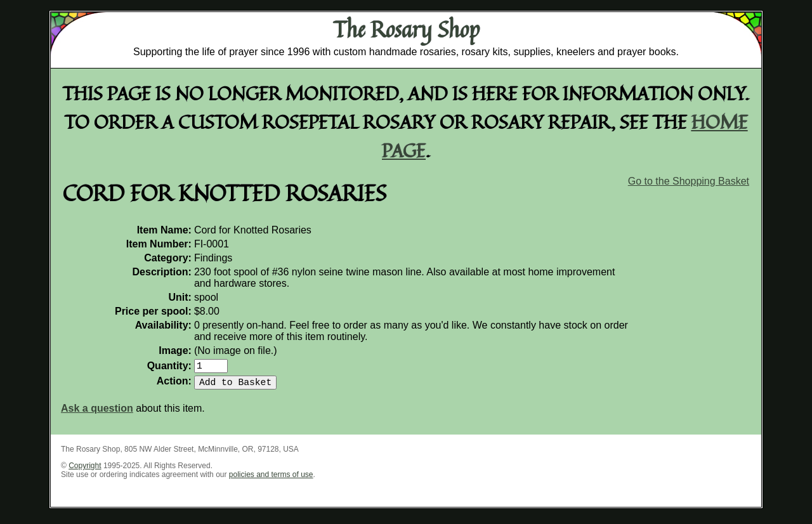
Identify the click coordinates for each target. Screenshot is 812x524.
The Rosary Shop (406, 29)
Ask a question (97, 413)
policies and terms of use (271, 480)
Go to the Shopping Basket (689, 181)
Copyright (85, 471)
